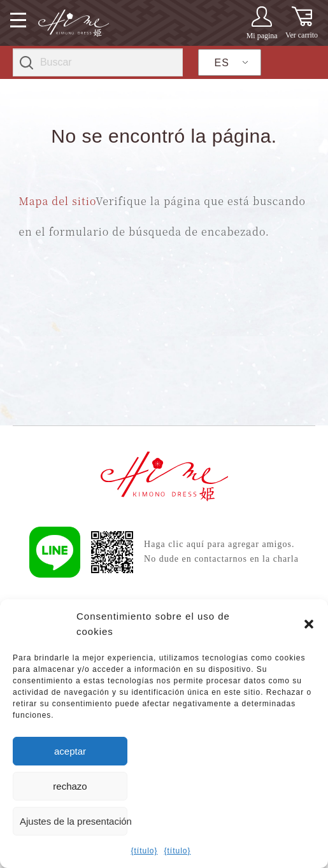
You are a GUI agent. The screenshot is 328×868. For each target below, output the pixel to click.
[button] (309, 624)
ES (222, 63)
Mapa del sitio (58, 201)
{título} (144, 851)
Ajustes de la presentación (74, 821)
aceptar (70, 751)
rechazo (70, 786)
